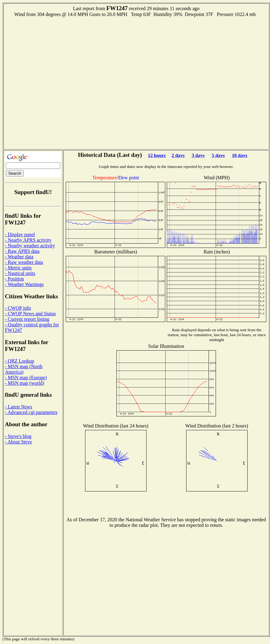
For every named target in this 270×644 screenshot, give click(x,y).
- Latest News (19, 407)
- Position (14, 279)
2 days (178, 155)
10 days (240, 155)
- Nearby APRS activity (28, 240)
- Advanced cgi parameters (31, 412)
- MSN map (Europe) (26, 378)
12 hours (157, 155)
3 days (198, 155)
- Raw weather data (24, 262)
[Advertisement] (65, 83)
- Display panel (20, 235)
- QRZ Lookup (20, 361)
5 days (218, 155)
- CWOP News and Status (30, 314)
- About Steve (18, 442)
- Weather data (19, 257)
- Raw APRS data (22, 251)
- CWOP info (18, 308)
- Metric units (18, 268)
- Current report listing (27, 319)
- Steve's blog (18, 436)
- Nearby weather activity (30, 246)
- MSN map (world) (25, 383)
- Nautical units (20, 273)
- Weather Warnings (24, 284)
